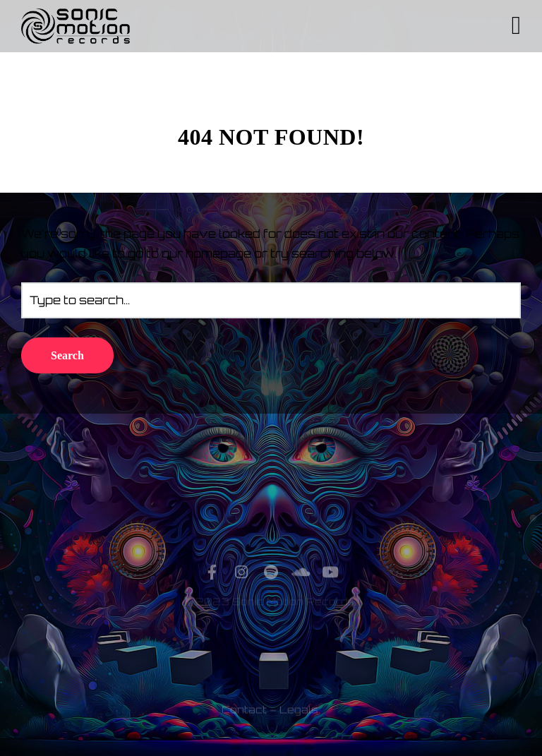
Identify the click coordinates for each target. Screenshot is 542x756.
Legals (299, 724)
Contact (244, 724)
